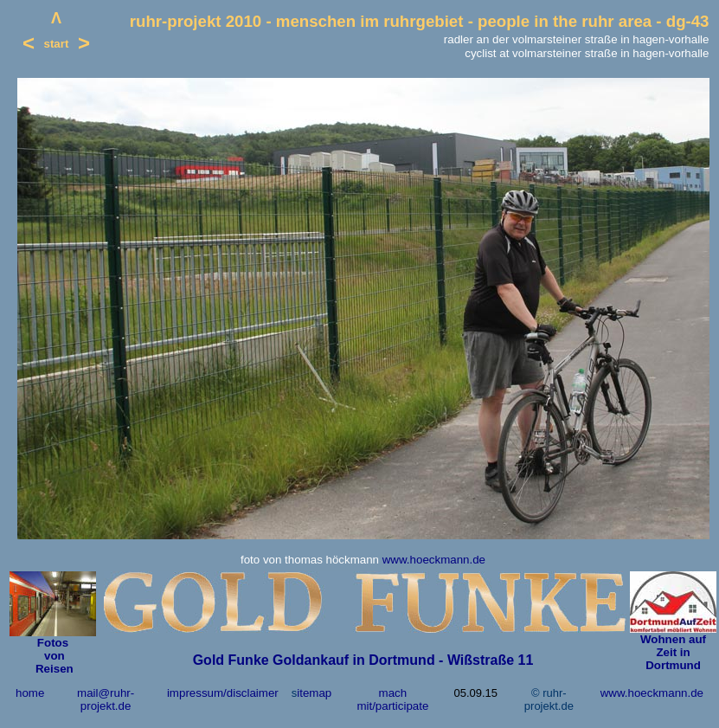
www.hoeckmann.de (434, 560)
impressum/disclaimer (223, 693)
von (52, 656)
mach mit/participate (392, 699)
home (30, 693)
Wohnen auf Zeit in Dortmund (673, 652)
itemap (314, 693)
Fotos (53, 643)
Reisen (52, 669)
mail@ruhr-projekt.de (106, 699)
